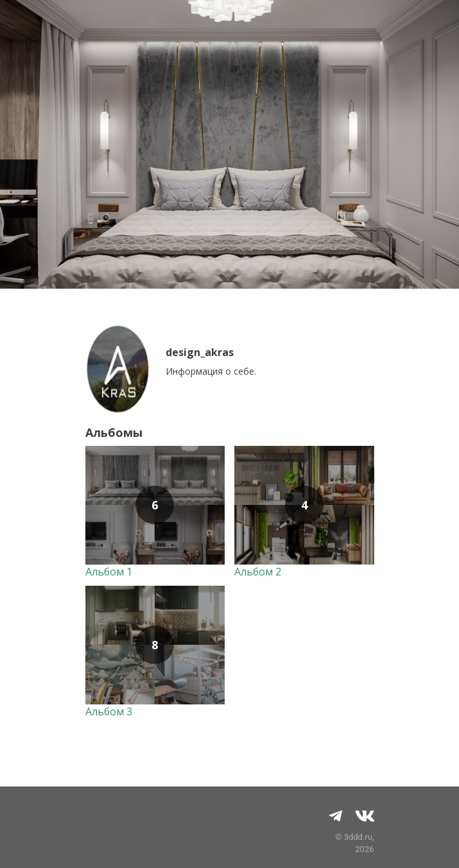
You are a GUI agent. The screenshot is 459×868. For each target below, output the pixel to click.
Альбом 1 (109, 572)
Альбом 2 (258, 572)
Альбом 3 (109, 711)
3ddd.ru (358, 837)
